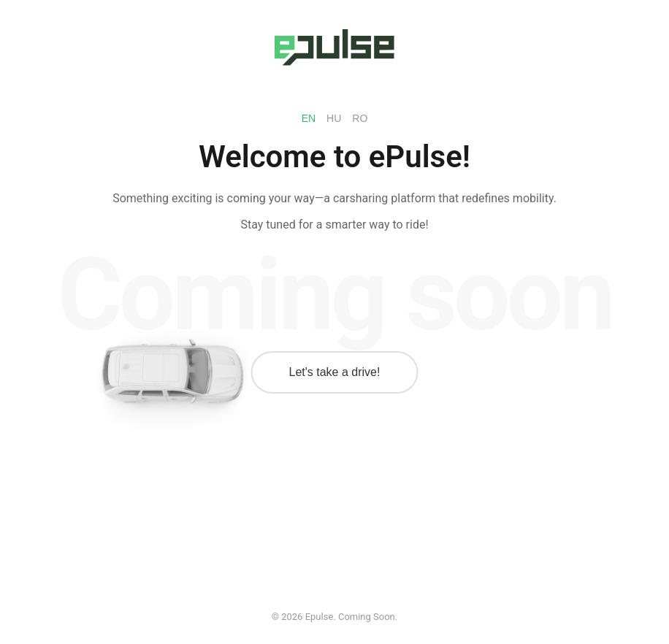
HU (334, 118)
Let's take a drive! (335, 372)
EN (309, 118)
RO (360, 118)
